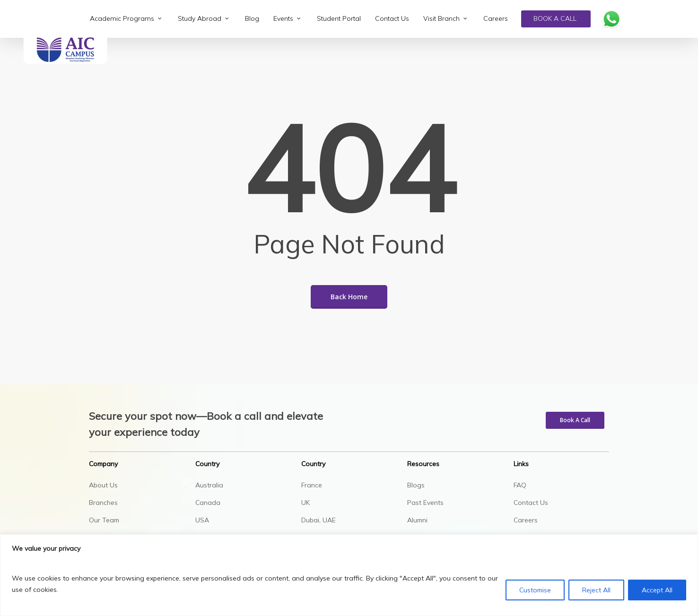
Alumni (417, 520)
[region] (349, 575)
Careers (526, 520)
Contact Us (531, 503)
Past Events (425, 503)
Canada (208, 503)
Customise (535, 590)
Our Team (104, 520)
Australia (209, 485)
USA (202, 520)
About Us (103, 485)
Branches (103, 503)
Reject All (596, 590)
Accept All (657, 590)
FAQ (520, 485)
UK (305, 503)
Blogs (416, 485)
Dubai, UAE (318, 520)
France (312, 485)
